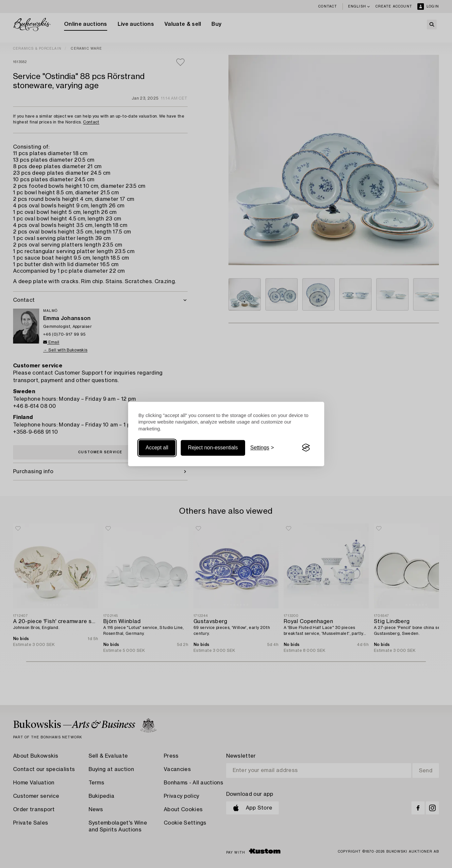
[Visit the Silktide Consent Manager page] (306, 448)
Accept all (157, 448)
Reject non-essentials (213, 448)
